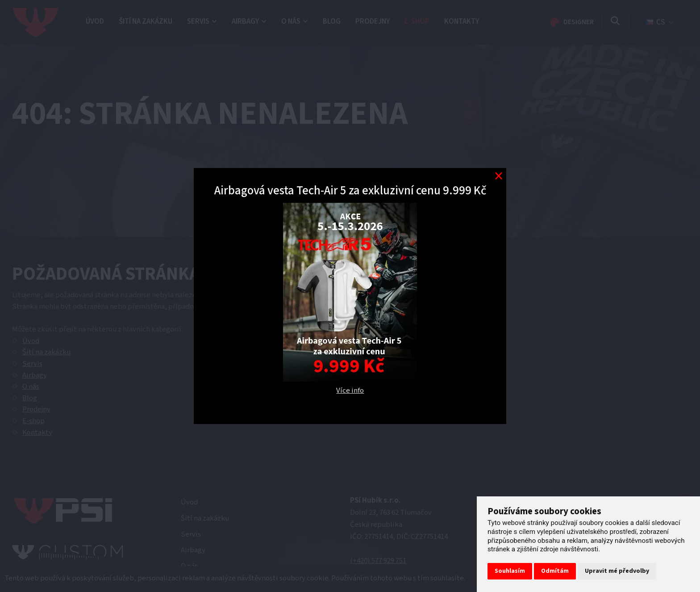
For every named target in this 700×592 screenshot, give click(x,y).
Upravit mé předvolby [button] (617, 571)
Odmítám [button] (555, 571)
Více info (350, 390)
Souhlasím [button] (510, 571)
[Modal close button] (498, 176)
